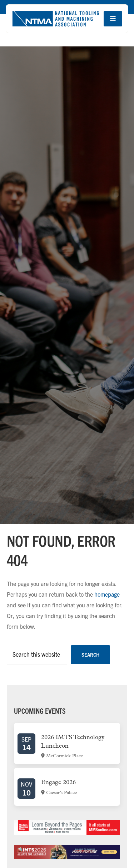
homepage (107, 594)
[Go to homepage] (56, 19)
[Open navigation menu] (113, 19)
